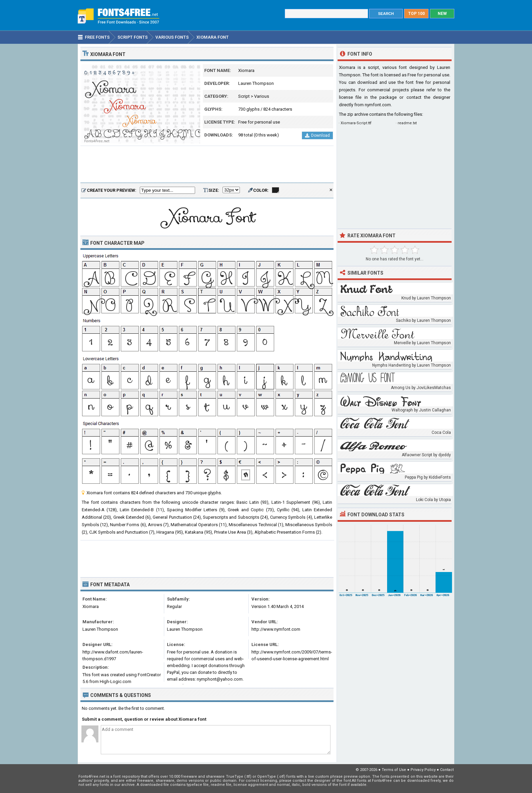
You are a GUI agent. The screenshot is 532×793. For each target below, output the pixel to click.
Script (244, 96)
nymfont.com (378, 105)
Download (317, 135)
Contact (447, 770)
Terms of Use (394, 770)
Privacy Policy (423, 770)
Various (262, 96)
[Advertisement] (207, 165)
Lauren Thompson (256, 83)
